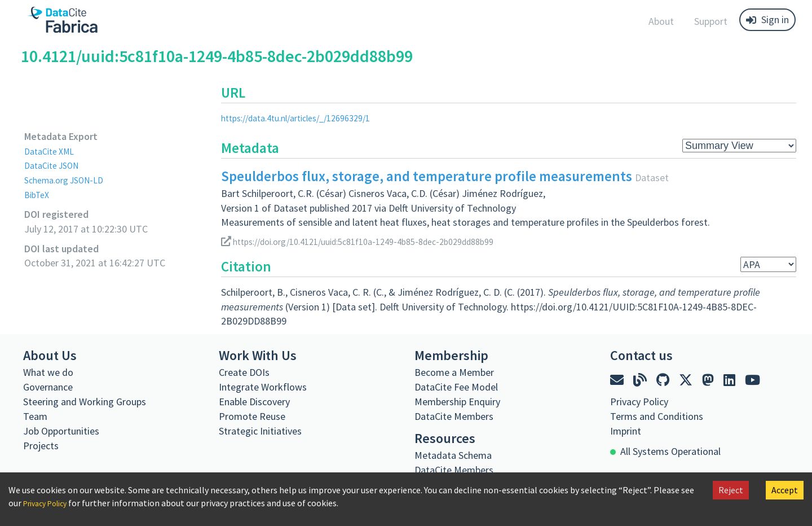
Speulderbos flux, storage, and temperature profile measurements (427, 176)
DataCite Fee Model (456, 387)
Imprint (626, 431)
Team (35, 416)
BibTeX (39, 194)
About (661, 21)
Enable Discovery (254, 402)
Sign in (767, 19)
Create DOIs (244, 372)
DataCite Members (454, 416)
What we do (48, 372)
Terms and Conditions (657, 416)
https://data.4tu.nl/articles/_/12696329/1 (308, 118)
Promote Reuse (252, 416)
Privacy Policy (50, 503)
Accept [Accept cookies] (785, 490)
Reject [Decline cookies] (731, 490)
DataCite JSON (56, 165)
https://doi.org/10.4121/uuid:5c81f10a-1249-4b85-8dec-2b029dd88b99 (376, 241)
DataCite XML (53, 151)
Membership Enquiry (457, 402)
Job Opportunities (61, 431)
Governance (48, 387)
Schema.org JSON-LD (70, 180)
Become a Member (454, 372)
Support (711, 21)
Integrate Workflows (263, 387)
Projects (41, 446)
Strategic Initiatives (260, 431)
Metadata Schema (453, 455)
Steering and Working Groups (85, 402)
